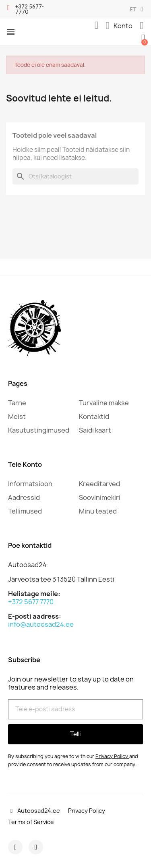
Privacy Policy (112, 756)
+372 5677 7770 (31, 602)
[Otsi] (75, 176)
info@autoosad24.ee (41, 624)
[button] (97, 25)
